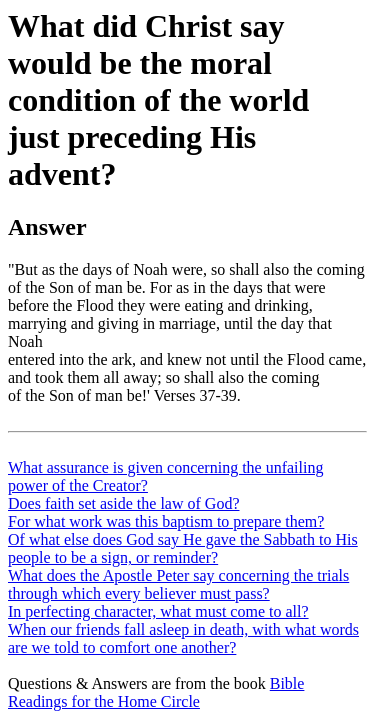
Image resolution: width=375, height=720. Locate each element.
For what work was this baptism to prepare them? (166, 521)
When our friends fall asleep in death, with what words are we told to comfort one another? (183, 638)
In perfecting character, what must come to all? (158, 611)
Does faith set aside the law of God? (123, 503)
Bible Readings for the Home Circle (156, 692)
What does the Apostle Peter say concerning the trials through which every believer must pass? (178, 584)
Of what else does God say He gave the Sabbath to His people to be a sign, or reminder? (183, 548)
